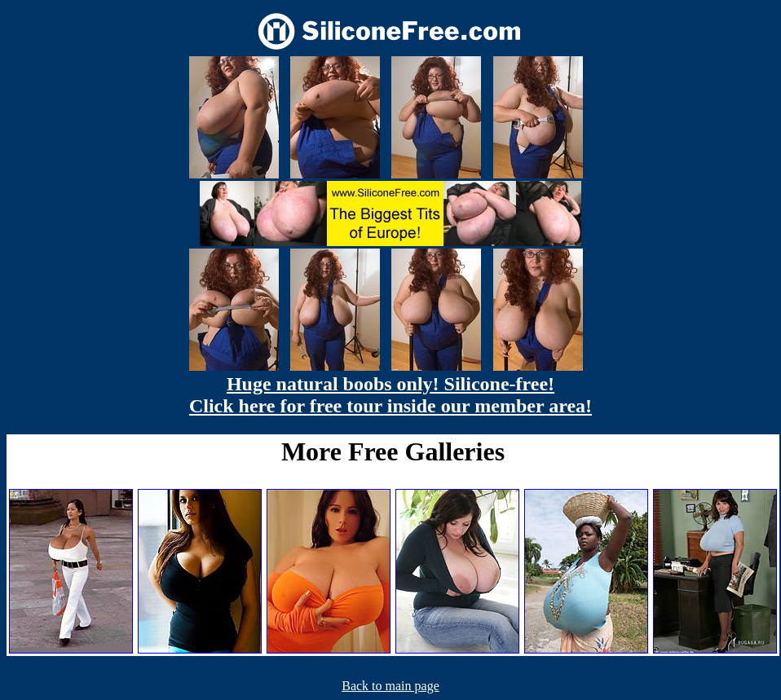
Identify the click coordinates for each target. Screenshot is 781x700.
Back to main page (390, 686)
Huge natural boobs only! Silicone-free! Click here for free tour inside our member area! (390, 395)
